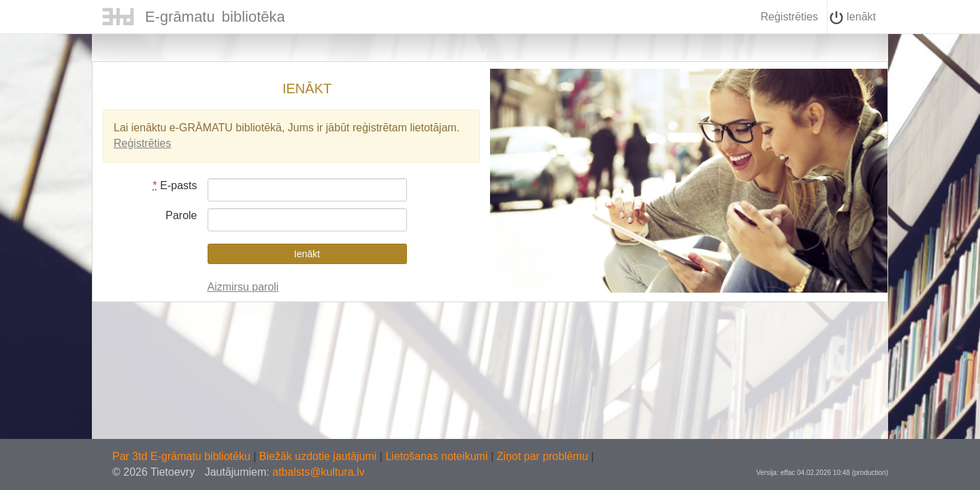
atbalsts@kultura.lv (318, 472)
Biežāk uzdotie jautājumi (320, 456)
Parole (181, 215)
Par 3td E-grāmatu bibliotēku (183, 456)
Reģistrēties (789, 17)
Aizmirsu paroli (243, 287)
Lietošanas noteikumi (438, 456)
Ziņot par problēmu (542, 456)
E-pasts (175, 185)
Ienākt (853, 18)
